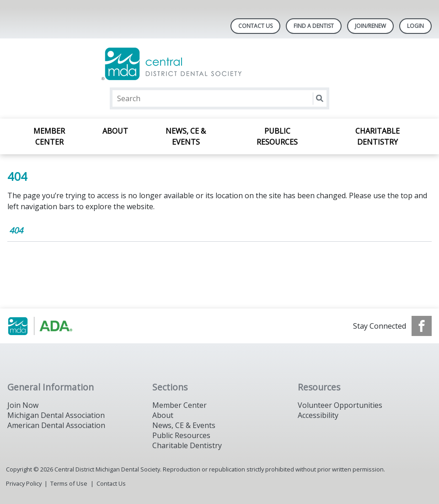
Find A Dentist (314, 26)
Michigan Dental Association (56, 415)
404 (16, 230)
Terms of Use (69, 483)
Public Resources (277, 136)
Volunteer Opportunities (340, 405)
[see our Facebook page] (422, 326)
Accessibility (318, 415)
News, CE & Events (186, 136)
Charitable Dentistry (377, 136)
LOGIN (415, 26)
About (115, 131)
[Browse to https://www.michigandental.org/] (54, 326)
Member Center (49, 136)
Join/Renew (370, 26)
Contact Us (255, 26)
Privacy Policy (24, 483)
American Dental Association (56, 425)
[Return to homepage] (220, 64)
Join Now (23, 405)
